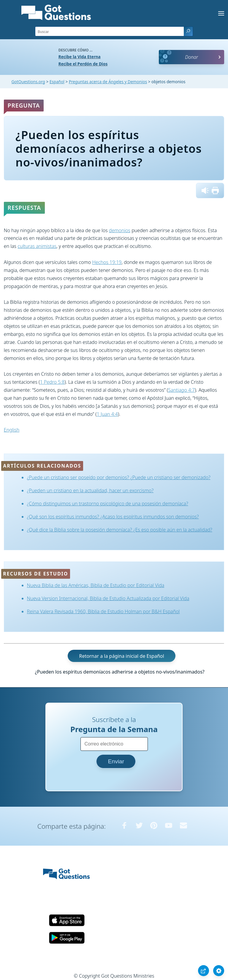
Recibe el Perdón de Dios (83, 64)
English (12, 430)
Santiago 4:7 (181, 390)
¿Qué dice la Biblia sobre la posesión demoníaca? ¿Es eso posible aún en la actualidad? (120, 530)
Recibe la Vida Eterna (80, 57)
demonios (120, 230)
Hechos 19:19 (107, 262)
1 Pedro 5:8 (52, 382)
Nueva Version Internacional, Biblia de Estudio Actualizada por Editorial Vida (108, 598)
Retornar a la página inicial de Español (121, 656)
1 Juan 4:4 (107, 414)
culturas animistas (37, 246)
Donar (191, 57)
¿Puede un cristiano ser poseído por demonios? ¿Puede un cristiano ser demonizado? (119, 477)
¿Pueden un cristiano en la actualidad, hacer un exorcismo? (90, 490)
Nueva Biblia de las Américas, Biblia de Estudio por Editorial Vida (96, 585)
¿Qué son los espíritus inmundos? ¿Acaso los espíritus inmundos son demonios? (113, 517)
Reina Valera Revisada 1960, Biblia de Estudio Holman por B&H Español (103, 611)
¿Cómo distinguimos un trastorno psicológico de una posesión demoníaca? (108, 504)
